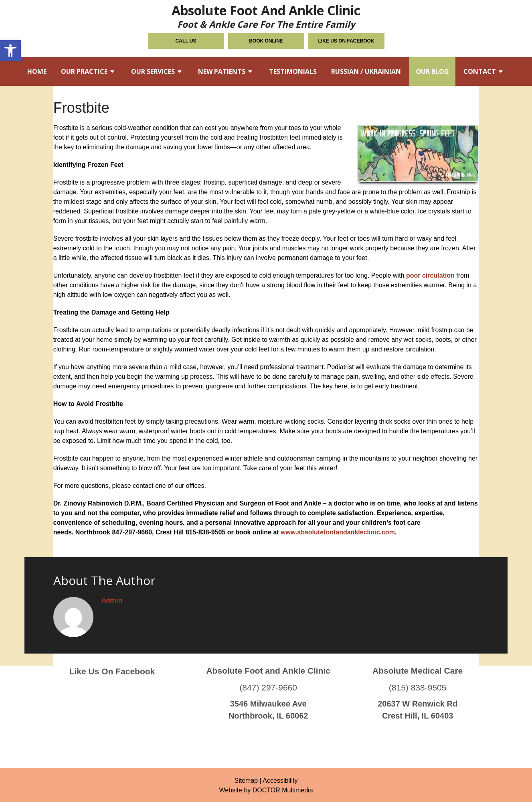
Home (37, 71)
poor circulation (430, 275)
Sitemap (246, 781)
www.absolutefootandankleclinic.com (338, 532)
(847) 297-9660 (268, 670)
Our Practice (84, 71)
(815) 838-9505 (418, 670)
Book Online (266, 41)
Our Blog (432, 71)
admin (112, 600)
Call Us (186, 41)
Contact (480, 71)
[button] (10, 51)
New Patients (222, 71)
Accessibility (280, 781)
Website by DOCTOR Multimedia (266, 790)
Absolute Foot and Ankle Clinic (266, 15)
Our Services (153, 71)
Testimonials (293, 71)
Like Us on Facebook (346, 41)
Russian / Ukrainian (366, 71)
